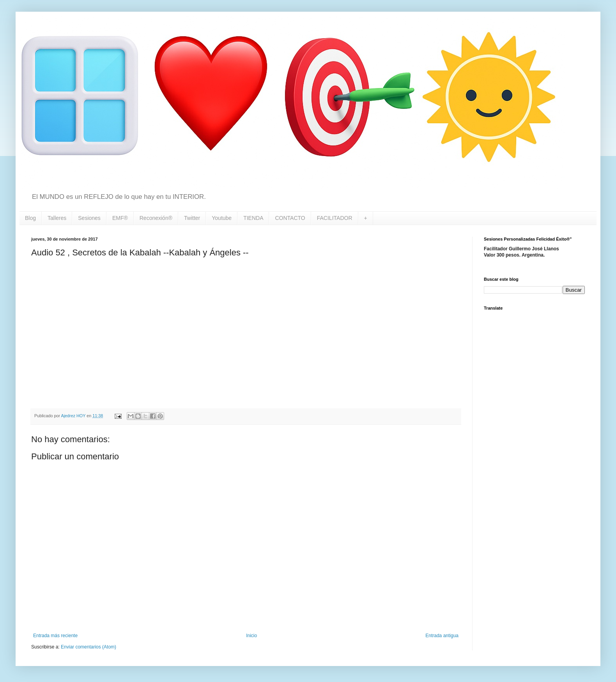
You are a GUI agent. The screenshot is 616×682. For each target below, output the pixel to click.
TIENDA (253, 218)
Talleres (57, 218)
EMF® (120, 218)
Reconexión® (156, 218)
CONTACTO (290, 218)
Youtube (222, 218)
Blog (30, 218)
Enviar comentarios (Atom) (89, 647)
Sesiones (89, 218)
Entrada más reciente (55, 636)
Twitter (192, 218)
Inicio (251, 636)
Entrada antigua (442, 636)
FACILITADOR (335, 218)
